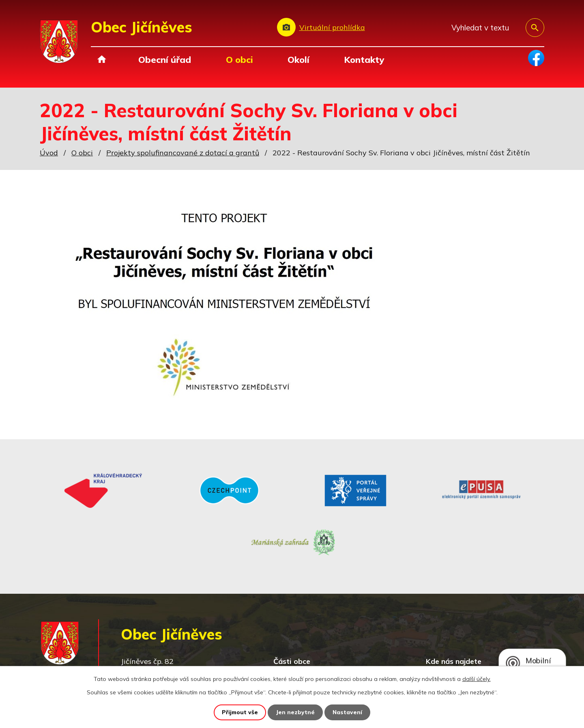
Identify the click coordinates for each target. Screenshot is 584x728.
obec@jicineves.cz (186, 651)
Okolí (298, 59)
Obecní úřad (165, 59)
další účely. (477, 679)
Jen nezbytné (296, 712)
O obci (239, 59)
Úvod (102, 59)
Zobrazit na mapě (486, 628)
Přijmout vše (240, 712)
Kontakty (364, 59)
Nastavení (348, 712)
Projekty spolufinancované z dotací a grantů (183, 153)
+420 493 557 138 (188, 639)
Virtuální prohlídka (332, 27)
